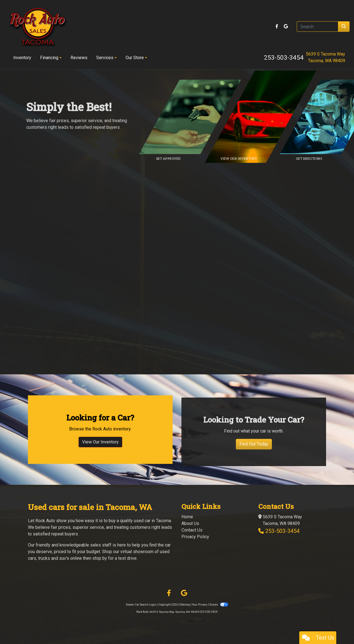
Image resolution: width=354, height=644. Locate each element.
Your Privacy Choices (210, 605)
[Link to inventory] (264, 117)
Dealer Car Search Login (141, 605)
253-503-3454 (284, 57)
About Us (190, 523)
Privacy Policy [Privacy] (195, 537)
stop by (100, 558)
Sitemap (185, 605)
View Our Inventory (100, 463)
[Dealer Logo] (38, 27)
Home (187, 517)
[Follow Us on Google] (286, 26)
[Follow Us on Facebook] (277, 26)
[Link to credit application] (194, 117)
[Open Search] (317, 27)
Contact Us (192, 530)
